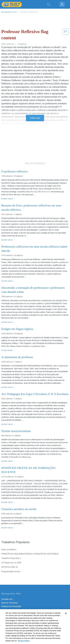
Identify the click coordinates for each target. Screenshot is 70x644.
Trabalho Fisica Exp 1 (11, 558)
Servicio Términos (9, 603)
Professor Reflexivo (29, 12)
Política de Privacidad (11, 606)
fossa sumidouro (9, 549)
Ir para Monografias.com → (15, 628)
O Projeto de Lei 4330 (11, 563)
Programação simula (11, 571)
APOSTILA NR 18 (9, 567)
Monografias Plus (9, 12)
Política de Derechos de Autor (15, 610)
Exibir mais (35, 118)
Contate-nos (7, 599)
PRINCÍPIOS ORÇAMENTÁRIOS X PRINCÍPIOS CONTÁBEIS (30, 554)
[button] (66, 35)
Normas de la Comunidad (13, 614)
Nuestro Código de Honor (13, 617)
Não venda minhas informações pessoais (20, 621)
